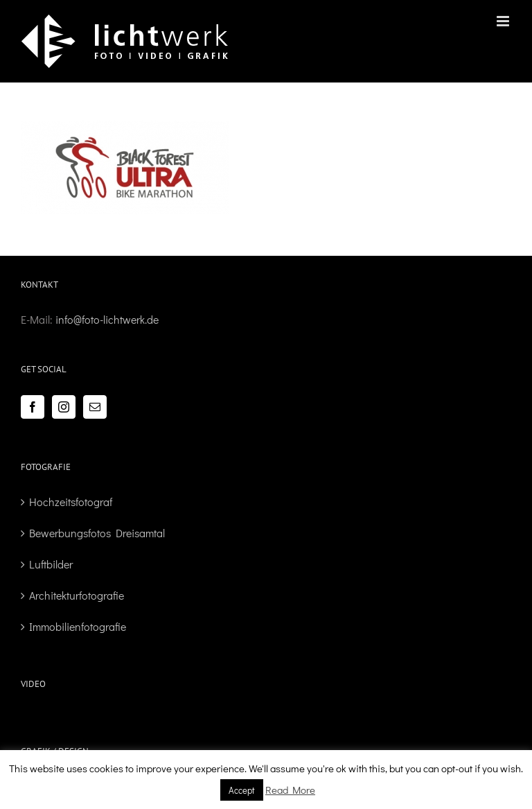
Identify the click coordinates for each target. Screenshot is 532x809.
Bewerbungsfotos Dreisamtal (97, 533)
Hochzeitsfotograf (71, 502)
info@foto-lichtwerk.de (107, 319)
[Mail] (95, 407)
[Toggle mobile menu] (504, 21)
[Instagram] (64, 407)
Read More (290, 790)
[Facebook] (33, 407)
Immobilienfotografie (78, 626)
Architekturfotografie (77, 595)
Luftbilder (51, 564)
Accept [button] (242, 790)
